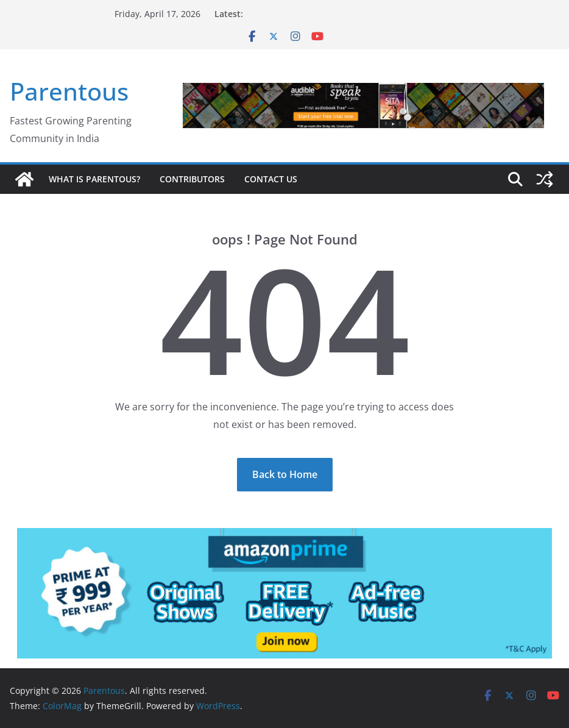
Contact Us (271, 179)
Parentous (69, 91)
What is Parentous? (94, 179)
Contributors (192, 179)
